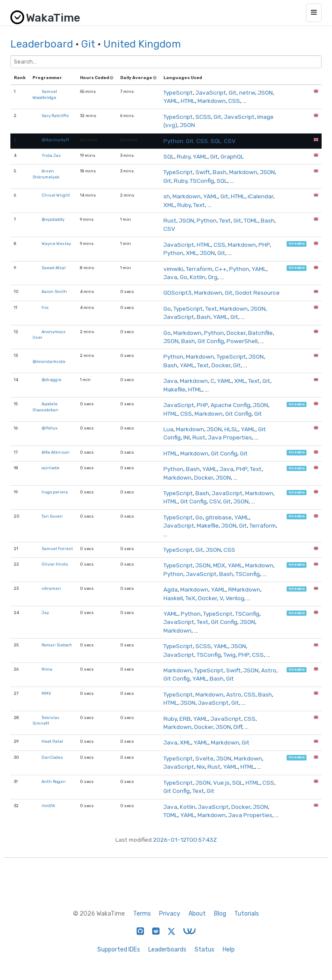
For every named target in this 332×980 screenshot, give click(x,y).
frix (45, 307)
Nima (47, 669)
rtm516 (48, 806)
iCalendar (260, 196)
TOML (251, 220)
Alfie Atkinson (56, 452)
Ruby (184, 156)
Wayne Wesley (56, 243)
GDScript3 (177, 293)
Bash (220, 172)
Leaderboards (167, 950)
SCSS (203, 117)
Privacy (170, 914)
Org (213, 277)
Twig (230, 655)
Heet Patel (52, 741)
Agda (171, 589)
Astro (269, 670)
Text (199, 205)
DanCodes (52, 757)
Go (184, 277)
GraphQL (232, 156)
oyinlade (50, 468)
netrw (247, 92)
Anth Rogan (54, 781)
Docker (236, 333)
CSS (234, 101)
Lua (168, 429)
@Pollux (49, 428)
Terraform (199, 269)
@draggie (51, 380)
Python (173, 141)
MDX (219, 565)
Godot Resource (257, 293)
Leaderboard (42, 44)
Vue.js (221, 783)
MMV (46, 693)
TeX (190, 598)
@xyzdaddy (53, 219)
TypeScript (178, 92)
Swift (203, 172)
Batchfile (260, 333)
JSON (265, 92)
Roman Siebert (57, 645)
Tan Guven (52, 516)
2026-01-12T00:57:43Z (185, 840)
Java (170, 277)
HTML (188, 101)
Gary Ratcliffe (55, 116)
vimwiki (173, 269)
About (197, 914)
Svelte (204, 758)
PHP (264, 245)
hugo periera (55, 492)
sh (167, 196)
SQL (216, 141)
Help (229, 950)
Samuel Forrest (57, 549)
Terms (142, 914)
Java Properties (230, 437)
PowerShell (242, 341)
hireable (297, 244)
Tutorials (247, 914)
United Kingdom (142, 44)
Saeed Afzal (54, 268)
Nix (201, 767)
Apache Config (230, 405)
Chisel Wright (56, 195)
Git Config (211, 341)
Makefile (174, 389)
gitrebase (219, 517)
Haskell (173, 598)
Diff (238, 727)
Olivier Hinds (55, 564)
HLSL (231, 429)
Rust (170, 220)
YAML (171, 101)
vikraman (51, 588)
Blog (220, 914)
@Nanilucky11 (55, 140)
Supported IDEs (119, 950)
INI (187, 437)
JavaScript (211, 92)
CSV (230, 141)
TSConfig (202, 181)
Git (88, 44)
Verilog (235, 598)
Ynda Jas (51, 155)
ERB (185, 719)
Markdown (212, 101)
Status (204, 950)
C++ (221, 269)
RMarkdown (244, 589)
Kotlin (198, 277)
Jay (45, 612)
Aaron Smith (54, 291)
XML (169, 205)
